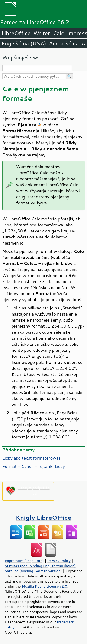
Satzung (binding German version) (33, 571)
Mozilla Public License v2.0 (45, 586)
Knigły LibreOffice (43, 517)
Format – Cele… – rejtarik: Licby (34, 466)
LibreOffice (16, 33)
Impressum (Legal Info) (24, 561)
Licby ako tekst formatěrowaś (31, 458)
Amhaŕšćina (64, 43)
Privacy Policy (59, 561)
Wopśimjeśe (17, 57)
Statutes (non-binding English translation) (40, 566)
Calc (58, 33)
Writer (42, 33)
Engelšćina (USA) (24, 43)
